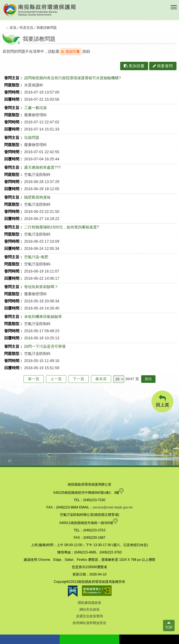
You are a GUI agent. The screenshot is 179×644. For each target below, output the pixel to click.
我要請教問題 (47, 28)
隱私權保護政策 (89, 603)
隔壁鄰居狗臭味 (37, 197)
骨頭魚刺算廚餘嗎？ (41, 287)
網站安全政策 (89, 609)
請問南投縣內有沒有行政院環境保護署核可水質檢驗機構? (72, 78)
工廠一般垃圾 (36, 108)
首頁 (13, 28)
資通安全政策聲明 (89, 616)
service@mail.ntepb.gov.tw (113, 507)
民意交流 (26, 28)
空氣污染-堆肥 (36, 257)
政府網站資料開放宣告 (89, 623)
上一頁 (56, 379)
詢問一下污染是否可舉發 (45, 346)
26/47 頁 (132, 379)
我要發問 (163, 66)
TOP (169, 627)
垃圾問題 (32, 138)
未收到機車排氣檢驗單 (43, 317)
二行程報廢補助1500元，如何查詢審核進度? (62, 227)
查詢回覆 (134, 66)
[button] (174, 7)
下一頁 (79, 379)
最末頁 (101, 379)
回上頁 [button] (162, 401)
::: (7, 28)
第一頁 (34, 379)
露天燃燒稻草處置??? (42, 167)
